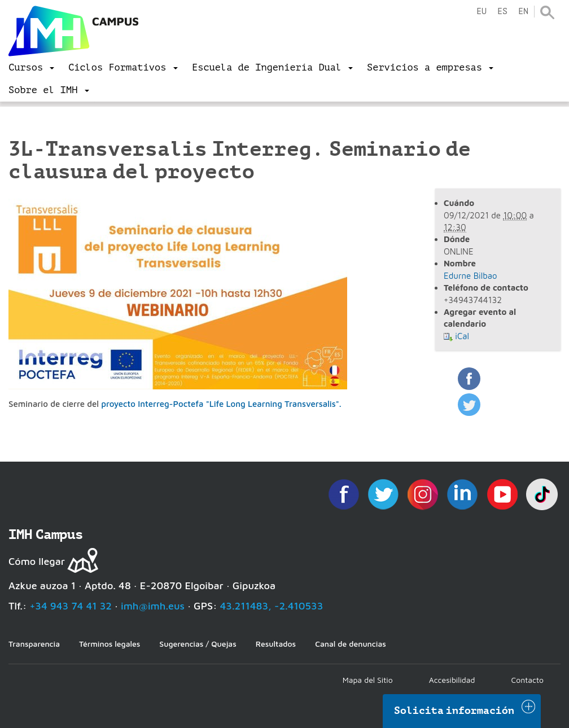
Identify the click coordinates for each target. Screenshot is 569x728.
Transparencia (34, 644)
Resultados (276, 644)
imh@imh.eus (153, 606)
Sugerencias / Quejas (198, 644)
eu (482, 12)
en (523, 12)
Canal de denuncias (351, 644)
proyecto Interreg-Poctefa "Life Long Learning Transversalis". (221, 404)
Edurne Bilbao (470, 276)
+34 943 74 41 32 (71, 606)
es (502, 12)
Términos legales (110, 644)
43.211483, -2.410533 (272, 606)
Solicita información (454, 711)
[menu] (31, 68)
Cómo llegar (37, 561)
